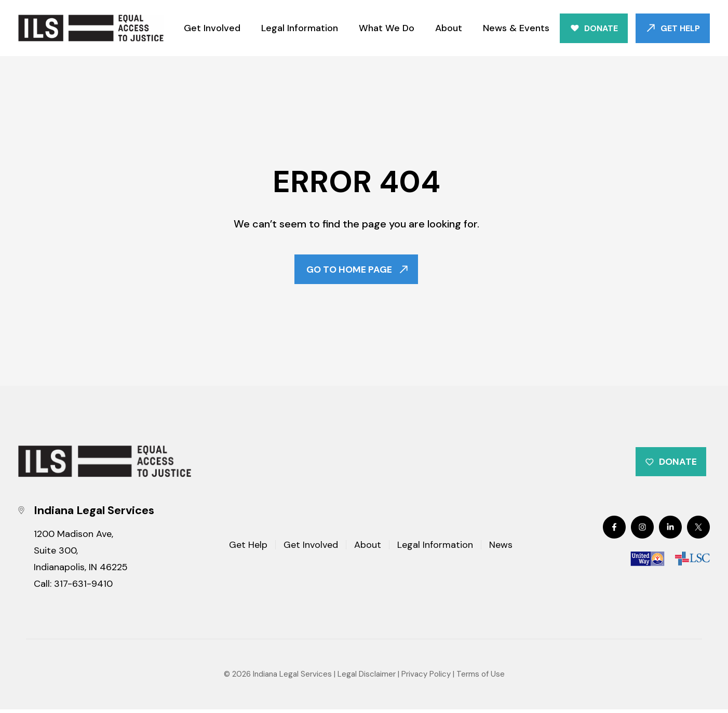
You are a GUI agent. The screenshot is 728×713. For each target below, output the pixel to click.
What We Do (387, 28)
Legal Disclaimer (367, 677)
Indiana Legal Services (292, 677)
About (449, 28)
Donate (601, 28)
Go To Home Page (349, 270)
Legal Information (300, 28)
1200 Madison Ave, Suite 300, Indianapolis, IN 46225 (81, 554)
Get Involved (212, 28)
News (501, 549)
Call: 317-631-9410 (73, 587)
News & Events (516, 28)
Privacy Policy (426, 677)
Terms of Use (481, 677)
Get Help (680, 28)
